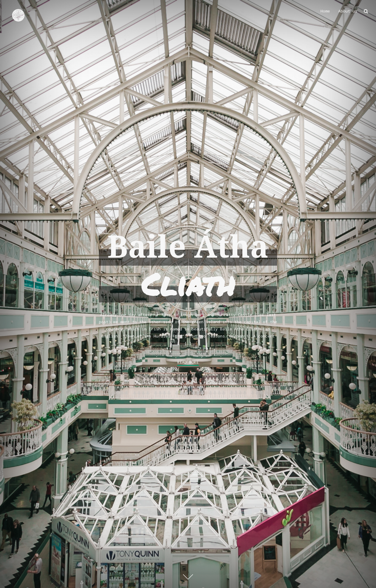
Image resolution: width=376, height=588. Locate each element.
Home (325, 11)
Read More (188, 362)
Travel (169, 225)
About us (348, 11)
